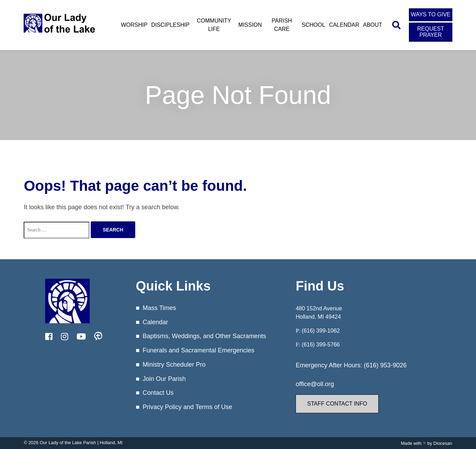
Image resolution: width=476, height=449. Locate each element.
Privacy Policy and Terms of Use (187, 407)
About (373, 25)
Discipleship (170, 25)
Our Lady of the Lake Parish (68, 443)
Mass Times (159, 308)
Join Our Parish (164, 379)
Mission (250, 25)
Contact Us (158, 393)
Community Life (214, 25)
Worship (134, 25)
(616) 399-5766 (321, 345)
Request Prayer (431, 32)
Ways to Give (430, 14)
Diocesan (443, 443)
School (314, 25)
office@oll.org (315, 384)
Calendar (344, 25)
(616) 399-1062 (321, 331)
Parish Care (282, 25)
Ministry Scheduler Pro (174, 365)
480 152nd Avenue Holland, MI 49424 (319, 313)
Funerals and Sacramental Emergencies (198, 350)
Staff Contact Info (337, 404)
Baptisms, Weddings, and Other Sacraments (204, 336)
